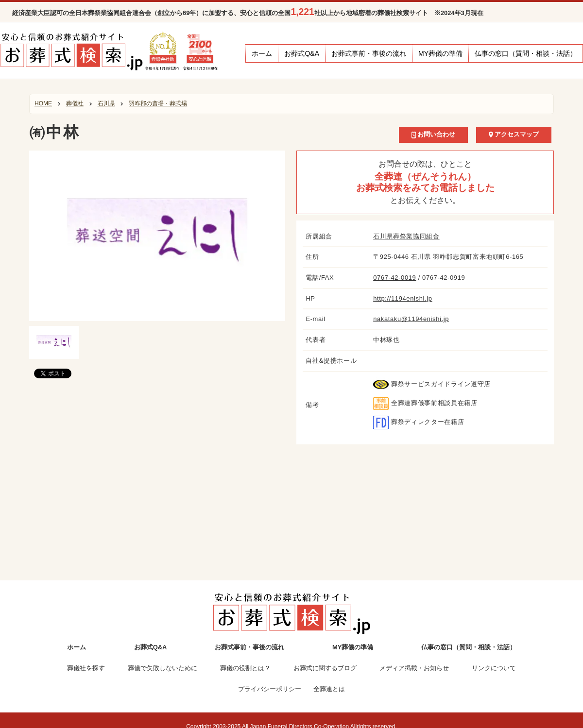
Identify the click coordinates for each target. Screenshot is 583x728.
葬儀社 (75, 103)
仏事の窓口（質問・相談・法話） (526, 53)
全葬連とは (329, 689)
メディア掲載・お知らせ (414, 668)
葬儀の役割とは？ (245, 668)
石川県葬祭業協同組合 (406, 236)
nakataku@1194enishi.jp (411, 319)
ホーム (262, 53)
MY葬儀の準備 (440, 53)
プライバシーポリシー (270, 689)
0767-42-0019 (394, 278)
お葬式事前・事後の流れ (369, 53)
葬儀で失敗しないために (163, 668)
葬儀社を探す (86, 668)
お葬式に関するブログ (325, 668)
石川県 (106, 103)
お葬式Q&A (302, 53)
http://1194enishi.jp (403, 298)
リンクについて (494, 668)
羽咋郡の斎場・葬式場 (158, 103)
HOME (43, 103)
